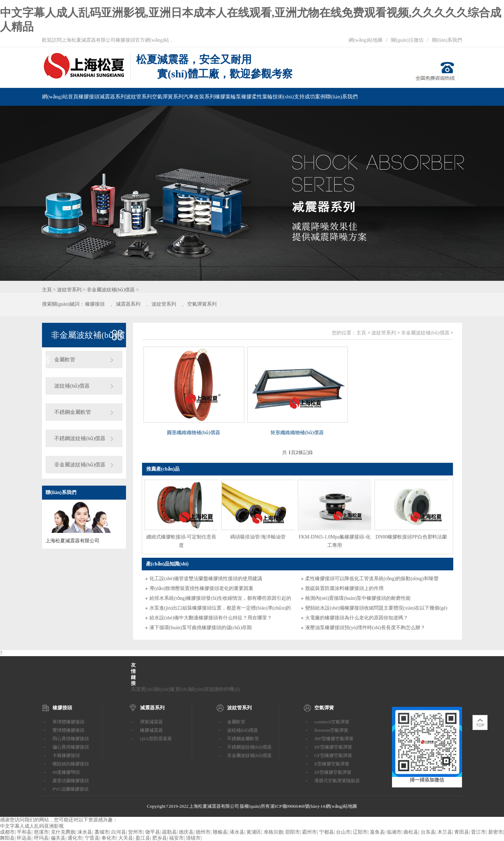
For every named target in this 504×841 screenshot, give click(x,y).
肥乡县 (160, 838)
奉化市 (109, 838)
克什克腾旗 (63, 832)
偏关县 (58, 838)
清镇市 (193, 838)
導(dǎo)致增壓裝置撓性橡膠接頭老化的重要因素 (201, 588)
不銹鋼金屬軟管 (73, 412)
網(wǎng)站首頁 (60, 97)
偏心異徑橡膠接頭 (71, 747)
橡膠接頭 (89, 97)
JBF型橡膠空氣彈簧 (334, 739)
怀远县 (24, 838)
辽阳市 (360, 832)
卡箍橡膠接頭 (66, 755)
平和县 (24, 832)
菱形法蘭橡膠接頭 (71, 781)
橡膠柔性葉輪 (257, 97)
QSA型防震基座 (156, 739)
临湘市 (394, 832)
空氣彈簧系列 (168, 97)
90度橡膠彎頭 (66, 772)
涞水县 (85, 832)
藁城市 (102, 832)
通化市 (75, 838)
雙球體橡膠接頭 (68, 730)
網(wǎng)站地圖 (366, 40)
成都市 (7, 832)
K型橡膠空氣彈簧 (332, 764)
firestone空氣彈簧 (331, 730)
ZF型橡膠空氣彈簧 (333, 772)
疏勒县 (169, 832)
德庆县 (186, 832)
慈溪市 (41, 832)
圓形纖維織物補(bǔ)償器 (193, 433)
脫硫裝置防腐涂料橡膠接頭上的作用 (344, 588)
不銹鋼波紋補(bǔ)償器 (80, 438)
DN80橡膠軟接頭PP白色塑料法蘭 (411, 537)
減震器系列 (113, 97)
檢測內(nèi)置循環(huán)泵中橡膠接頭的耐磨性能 (358, 598)
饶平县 (153, 832)
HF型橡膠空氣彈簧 (333, 747)
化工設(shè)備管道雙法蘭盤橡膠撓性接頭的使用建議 (206, 579)
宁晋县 (92, 838)
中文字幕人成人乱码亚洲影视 (32, 826)
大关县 (126, 838)
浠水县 (237, 832)
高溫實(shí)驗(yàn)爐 (153, 689)
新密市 (496, 832)
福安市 (176, 838)
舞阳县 (7, 838)
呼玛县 (41, 838)
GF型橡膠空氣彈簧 (333, 755)
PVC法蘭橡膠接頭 (71, 789)
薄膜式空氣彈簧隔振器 (337, 781)
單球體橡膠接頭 (68, 722)
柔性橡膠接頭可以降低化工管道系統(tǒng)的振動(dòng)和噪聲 (372, 579)
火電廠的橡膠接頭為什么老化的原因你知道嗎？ (357, 618)
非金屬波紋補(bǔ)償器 (111, 290)
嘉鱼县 (377, 832)
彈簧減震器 (151, 722)
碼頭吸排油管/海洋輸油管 (258, 537)
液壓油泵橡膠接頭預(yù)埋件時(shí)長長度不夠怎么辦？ (365, 628)
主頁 (47, 290)
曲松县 (411, 832)
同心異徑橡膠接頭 (71, 739)
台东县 (428, 832)
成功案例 (315, 97)
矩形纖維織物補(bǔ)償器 (297, 433)
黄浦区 (254, 832)
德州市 (203, 832)
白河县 (119, 832)
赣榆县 (220, 832)
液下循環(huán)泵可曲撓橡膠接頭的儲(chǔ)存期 (201, 628)
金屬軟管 (65, 360)
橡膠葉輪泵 (228, 97)
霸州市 (309, 832)
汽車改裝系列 (199, 97)
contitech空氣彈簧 (332, 722)
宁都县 (327, 832)
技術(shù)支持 (289, 97)
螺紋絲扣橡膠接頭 (71, 764)
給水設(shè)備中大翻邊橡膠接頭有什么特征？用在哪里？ (211, 618)
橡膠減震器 (151, 730)
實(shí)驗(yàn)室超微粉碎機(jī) (208, 689)
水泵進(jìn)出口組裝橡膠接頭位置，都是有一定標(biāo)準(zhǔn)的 (220, 608)
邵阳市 (293, 832)
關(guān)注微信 (407, 40)
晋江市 (478, 832)
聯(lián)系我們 (447, 40)
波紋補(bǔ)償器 (72, 386)
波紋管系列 (139, 97)
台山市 (343, 832)
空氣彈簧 (324, 708)
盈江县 (143, 838)
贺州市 (135, 832)
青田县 (462, 832)
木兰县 (445, 832)
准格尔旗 (273, 832)
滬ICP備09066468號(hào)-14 (297, 806)
